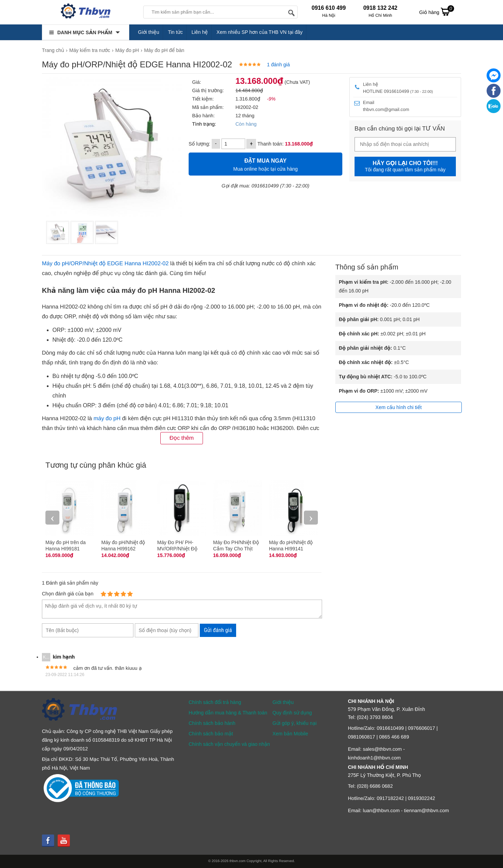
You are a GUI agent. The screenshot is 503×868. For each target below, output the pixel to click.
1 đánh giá (278, 65)
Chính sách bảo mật (211, 734)
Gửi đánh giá (218, 630)
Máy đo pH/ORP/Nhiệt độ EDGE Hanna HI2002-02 (105, 264)
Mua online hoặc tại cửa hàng (265, 164)
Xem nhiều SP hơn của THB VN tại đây (260, 32)
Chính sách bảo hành (212, 723)
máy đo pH (107, 419)
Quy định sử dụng (292, 713)
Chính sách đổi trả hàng (215, 702)
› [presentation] (311, 517)
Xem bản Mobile (290, 734)
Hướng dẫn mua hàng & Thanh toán (228, 713)
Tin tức (176, 32)
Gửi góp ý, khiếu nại (294, 723)
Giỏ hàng (437, 12)
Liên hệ (200, 32)
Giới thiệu (149, 32)
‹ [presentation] (52, 517)
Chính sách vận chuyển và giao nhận (229, 744)
